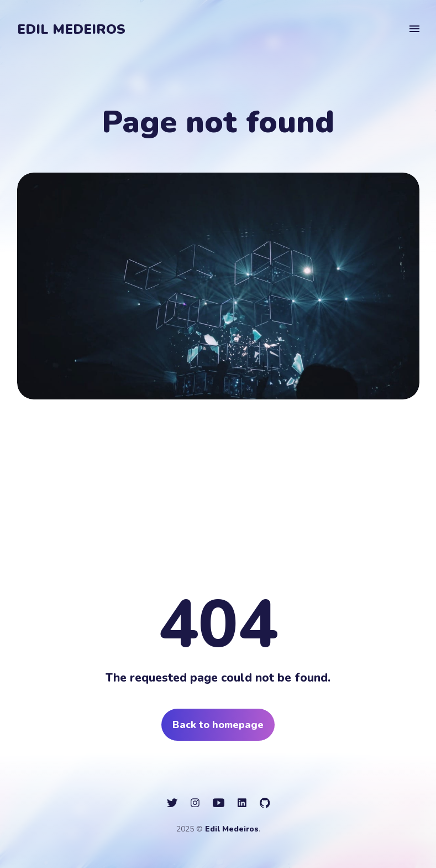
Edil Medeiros (71, 29)
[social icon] (172, 803)
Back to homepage (218, 725)
